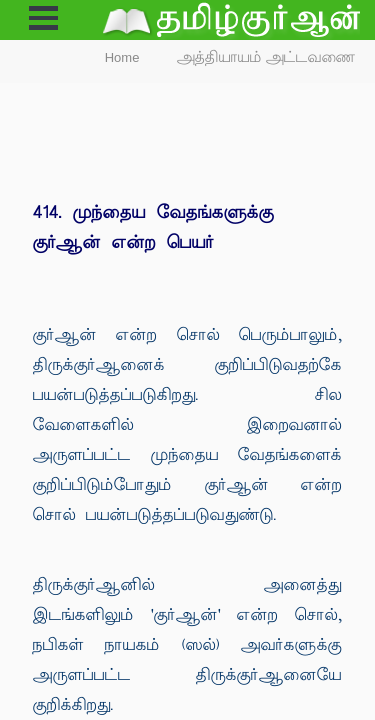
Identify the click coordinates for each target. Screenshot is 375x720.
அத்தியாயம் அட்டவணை (266, 57)
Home (122, 57)
